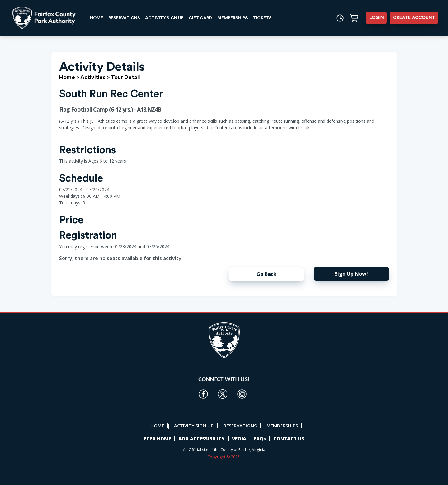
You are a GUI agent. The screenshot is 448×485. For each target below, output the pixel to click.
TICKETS (270, 18)
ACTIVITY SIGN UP (169, 18)
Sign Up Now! (351, 274)
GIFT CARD (206, 18)
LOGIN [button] (376, 18)
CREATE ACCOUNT (414, 18)
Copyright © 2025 (224, 457)
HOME (97, 18)
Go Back (266, 274)
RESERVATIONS (126, 18)
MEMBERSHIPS (240, 18)
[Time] (340, 18)
